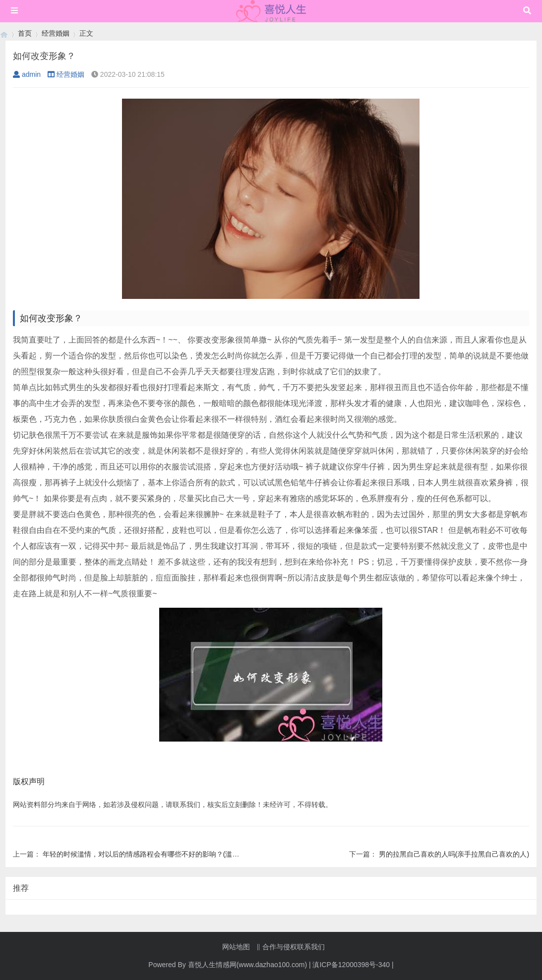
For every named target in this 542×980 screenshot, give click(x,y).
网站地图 (236, 947)
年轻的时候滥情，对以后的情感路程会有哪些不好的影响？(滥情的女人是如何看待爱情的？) (184, 854)
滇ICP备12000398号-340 (351, 965)
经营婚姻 (56, 33)
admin (27, 74)
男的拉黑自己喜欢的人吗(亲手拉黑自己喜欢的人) (454, 854)
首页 (25, 33)
